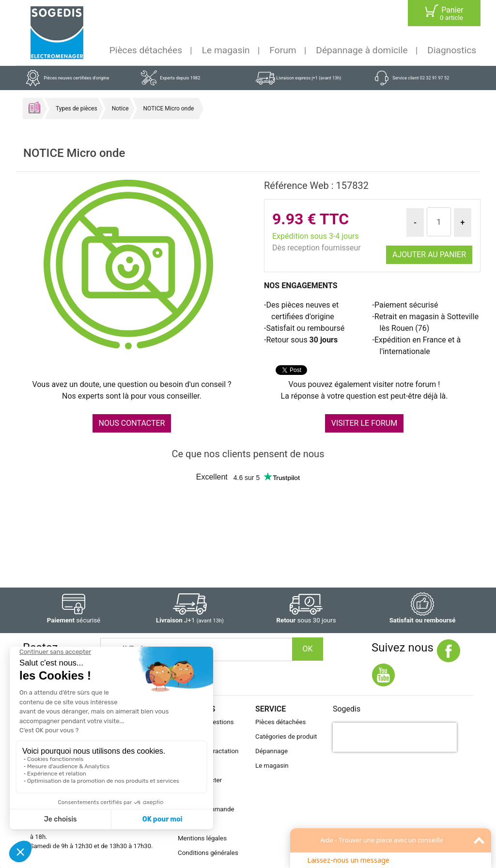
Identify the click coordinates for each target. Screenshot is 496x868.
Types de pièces (77, 108)
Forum (283, 50)
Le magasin (226, 50)
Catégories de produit (286, 736)
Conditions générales (208, 853)
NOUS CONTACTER (132, 423)
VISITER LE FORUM (364, 423)
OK (307, 649)
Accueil (34, 108)
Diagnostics (452, 50)
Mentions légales (202, 838)
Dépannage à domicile (362, 50)
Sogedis (347, 709)
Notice (120, 108)
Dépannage (271, 751)
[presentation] (395, 737)
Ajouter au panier (429, 255)
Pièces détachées (146, 50)
